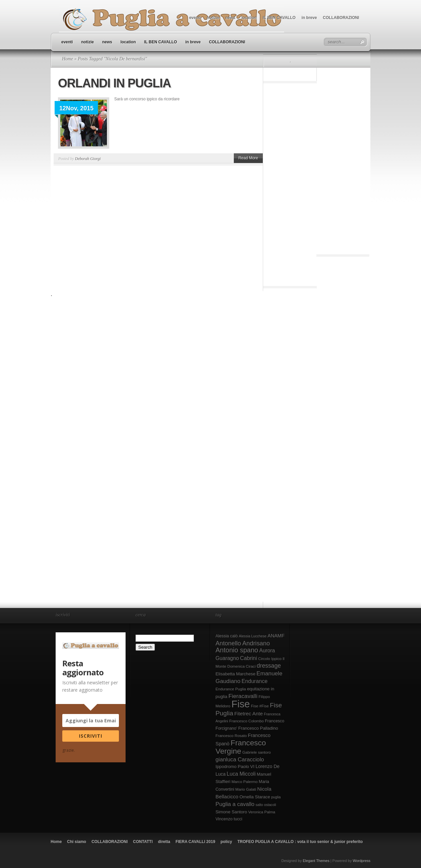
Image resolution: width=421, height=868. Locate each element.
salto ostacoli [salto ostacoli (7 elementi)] (266, 805)
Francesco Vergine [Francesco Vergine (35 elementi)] (241, 747)
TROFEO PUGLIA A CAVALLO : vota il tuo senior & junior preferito (300, 842)
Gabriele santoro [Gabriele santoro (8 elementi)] (256, 752)
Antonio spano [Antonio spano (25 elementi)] (237, 650)
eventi (195, 18)
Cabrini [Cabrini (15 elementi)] (249, 658)
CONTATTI (143, 842)
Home (67, 59)
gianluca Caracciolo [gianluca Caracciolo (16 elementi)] (240, 759)
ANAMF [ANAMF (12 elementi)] (276, 636)
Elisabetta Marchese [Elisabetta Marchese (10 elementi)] (235, 674)
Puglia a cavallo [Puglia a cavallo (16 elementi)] (235, 804)
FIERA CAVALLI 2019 (195, 842)
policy (226, 842)
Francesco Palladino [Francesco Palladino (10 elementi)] (258, 728)
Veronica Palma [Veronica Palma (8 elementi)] (262, 812)
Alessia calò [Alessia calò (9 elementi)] (227, 636)
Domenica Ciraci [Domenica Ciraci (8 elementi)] (242, 666)
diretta (164, 842)
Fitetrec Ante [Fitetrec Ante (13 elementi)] (248, 713)
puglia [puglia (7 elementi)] (276, 797)
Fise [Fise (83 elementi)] (241, 704)
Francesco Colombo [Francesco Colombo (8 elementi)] (246, 721)
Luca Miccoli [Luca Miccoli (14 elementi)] (241, 774)
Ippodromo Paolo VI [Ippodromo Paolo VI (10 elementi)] (235, 766)
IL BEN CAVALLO (279, 18)
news (230, 18)
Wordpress (362, 861)
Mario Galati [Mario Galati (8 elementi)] (246, 789)
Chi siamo (76, 842)
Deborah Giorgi (88, 159)
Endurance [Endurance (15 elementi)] (254, 681)
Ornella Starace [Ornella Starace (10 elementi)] (255, 797)
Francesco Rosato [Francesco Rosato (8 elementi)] (231, 736)
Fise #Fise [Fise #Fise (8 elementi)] (260, 706)
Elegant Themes (316, 861)
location (249, 18)
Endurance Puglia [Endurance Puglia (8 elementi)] (231, 689)
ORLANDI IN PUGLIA (114, 83)
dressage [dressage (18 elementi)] (269, 666)
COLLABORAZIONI (341, 18)
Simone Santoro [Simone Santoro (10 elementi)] (231, 812)
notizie (213, 18)
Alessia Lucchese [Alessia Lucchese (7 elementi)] (253, 636)
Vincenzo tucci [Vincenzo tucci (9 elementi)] (229, 819)
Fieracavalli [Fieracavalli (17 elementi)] (243, 696)
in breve (309, 18)
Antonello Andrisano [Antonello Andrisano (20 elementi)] (243, 643)
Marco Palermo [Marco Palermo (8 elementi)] (245, 782)
